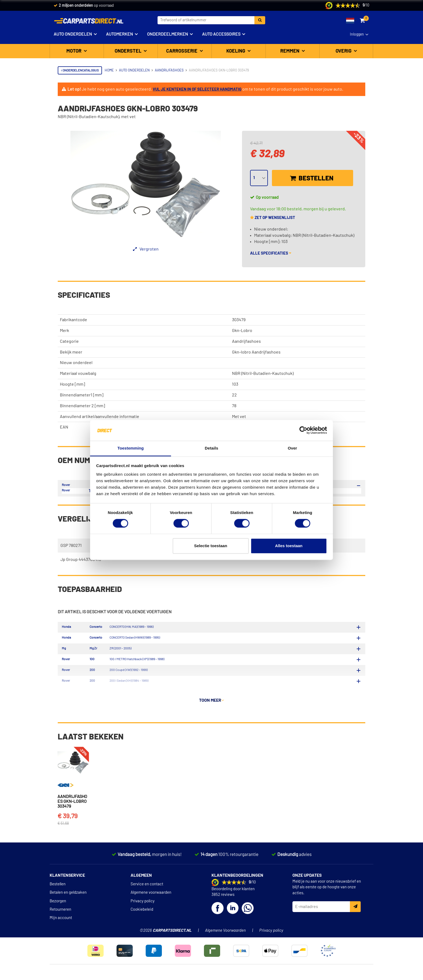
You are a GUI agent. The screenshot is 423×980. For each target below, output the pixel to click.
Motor (74, 51)
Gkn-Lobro (242, 331)
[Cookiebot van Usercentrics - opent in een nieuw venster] (303, 430)
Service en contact (147, 887)
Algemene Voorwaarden (225, 933)
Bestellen (312, 178)
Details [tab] (211, 448)
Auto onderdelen (73, 34)
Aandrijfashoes (246, 341)
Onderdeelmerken (168, 34)
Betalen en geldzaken (68, 895)
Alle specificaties (271, 253)
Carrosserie (182, 51)
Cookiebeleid (142, 912)
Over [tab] (293, 448)
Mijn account (61, 921)
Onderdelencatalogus (80, 70)
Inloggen (357, 35)
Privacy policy (143, 904)
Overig (344, 51)
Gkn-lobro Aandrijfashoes (256, 352)
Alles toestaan (289, 546)
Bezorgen (58, 904)
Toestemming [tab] (131, 448)
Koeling (236, 51)
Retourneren (60, 912)
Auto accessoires (221, 34)
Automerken (120, 34)
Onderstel (129, 51)
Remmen (290, 51)
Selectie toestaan (211, 546)
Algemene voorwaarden (151, 895)
